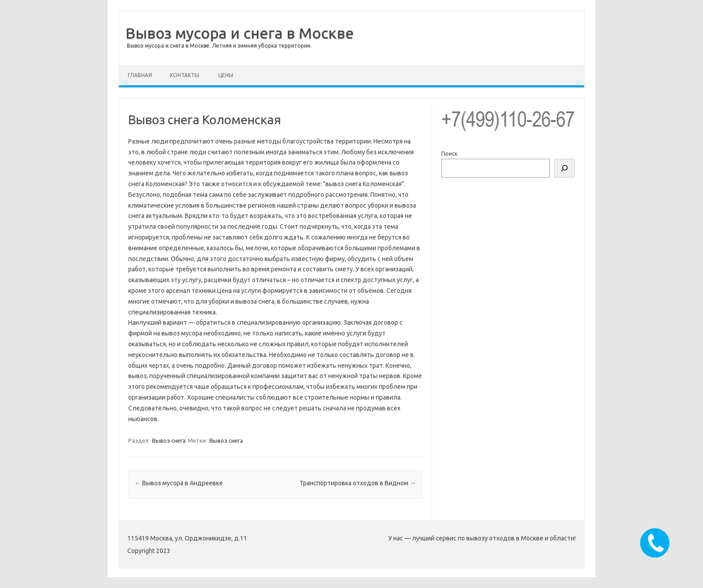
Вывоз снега (169, 440)
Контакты (184, 75)
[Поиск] (564, 168)
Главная (140, 75)
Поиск (449, 153)
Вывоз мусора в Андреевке (179, 483)
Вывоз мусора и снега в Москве (240, 33)
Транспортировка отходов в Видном (358, 483)
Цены (226, 75)
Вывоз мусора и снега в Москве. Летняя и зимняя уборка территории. (219, 46)
